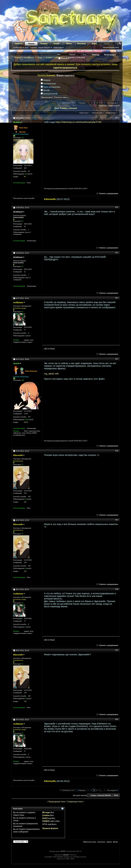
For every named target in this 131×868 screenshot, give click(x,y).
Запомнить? (64, 58)
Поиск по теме (97, 113)
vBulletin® (66, 855)
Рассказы (82, 44)
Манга (69, 44)
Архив (109, 842)
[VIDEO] (46, 821)
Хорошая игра (48, 84)
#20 (117, 719)
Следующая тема (75, 802)
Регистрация (110, 55)
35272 (26, 422)
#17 (117, 520)
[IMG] (45, 818)
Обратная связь (90, 842)
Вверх (116, 795)
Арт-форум (29, 57)
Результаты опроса (61, 97)
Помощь (96, 55)
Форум (31, 44)
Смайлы (46, 815)
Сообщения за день (21, 48)
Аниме (56, 44)
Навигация (58, 48)
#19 (117, 650)
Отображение (111, 113)
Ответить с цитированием (107, 194)
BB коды (46, 812)
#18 (117, 589)
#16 (117, 451)
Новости (19, 44)
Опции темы (84, 113)
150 (25, 502)
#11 (117, 118)
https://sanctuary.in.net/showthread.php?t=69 (79, 122)
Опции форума (44, 48)
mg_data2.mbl (51, 374)
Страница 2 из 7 (69, 103)
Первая (81, 103)
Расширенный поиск (111, 47)
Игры (40, 57)
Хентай (45, 90)
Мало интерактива (50, 87)
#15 (117, 359)
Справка (33, 48)
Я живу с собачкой (68, 108)
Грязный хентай (49, 94)
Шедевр (46, 80)
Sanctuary (101, 842)
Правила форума (50, 828)
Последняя (113, 103)
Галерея (44, 44)
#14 (117, 298)
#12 (117, 207)
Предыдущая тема (57, 802)
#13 (117, 253)
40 (25, 177)
